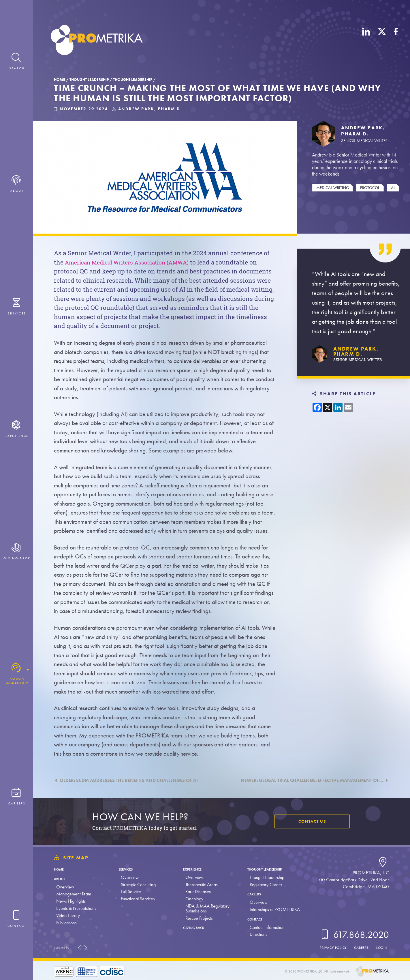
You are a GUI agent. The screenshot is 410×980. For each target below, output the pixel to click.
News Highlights (71, 901)
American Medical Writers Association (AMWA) (134, 262)
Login (381, 948)
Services (127, 869)
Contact (254, 919)
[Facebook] (396, 41)
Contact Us (310, 821)
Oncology (192, 899)
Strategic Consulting (137, 885)
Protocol (370, 188)
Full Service (130, 891)
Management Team (74, 894)
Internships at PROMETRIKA (271, 909)
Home (60, 80)
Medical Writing (333, 188)
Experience (193, 869)
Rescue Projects (196, 918)
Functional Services (137, 899)
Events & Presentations (76, 908)
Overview (65, 887)
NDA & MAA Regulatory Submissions (205, 908)
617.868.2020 (354, 935)
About (61, 879)
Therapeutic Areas (199, 885)
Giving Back (195, 927)
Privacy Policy (328, 948)
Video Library (68, 915)
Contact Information (264, 927)
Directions (255, 934)
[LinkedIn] (366, 41)
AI (393, 188)
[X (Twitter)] (382, 41)
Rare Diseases (195, 891)
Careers (253, 894)
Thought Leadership (89, 80)
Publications (66, 923)
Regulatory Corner (263, 885)
